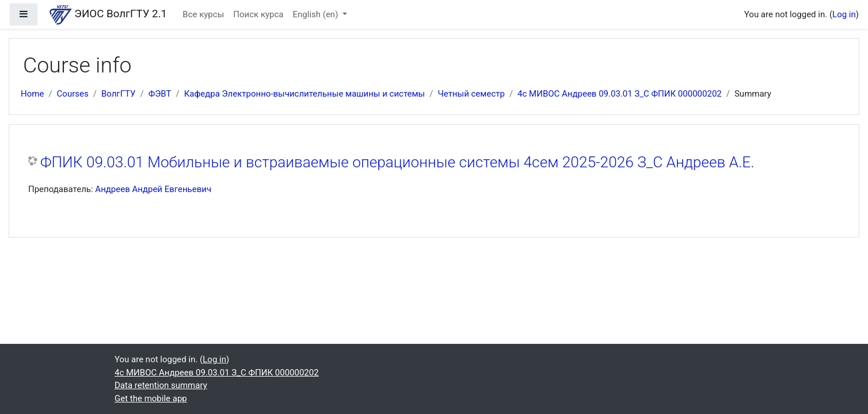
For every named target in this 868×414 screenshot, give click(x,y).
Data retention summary (161, 385)
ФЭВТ (160, 94)
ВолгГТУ (119, 94)
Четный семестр (471, 94)
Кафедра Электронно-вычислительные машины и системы (305, 94)
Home (32, 94)
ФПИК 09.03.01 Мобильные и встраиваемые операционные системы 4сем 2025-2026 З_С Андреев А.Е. (397, 162)
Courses (73, 94)
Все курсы (203, 14)
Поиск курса (258, 14)
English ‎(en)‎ (317, 14)
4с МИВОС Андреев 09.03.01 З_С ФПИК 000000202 (620, 94)
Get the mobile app (151, 398)
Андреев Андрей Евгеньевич (153, 189)
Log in (844, 14)
